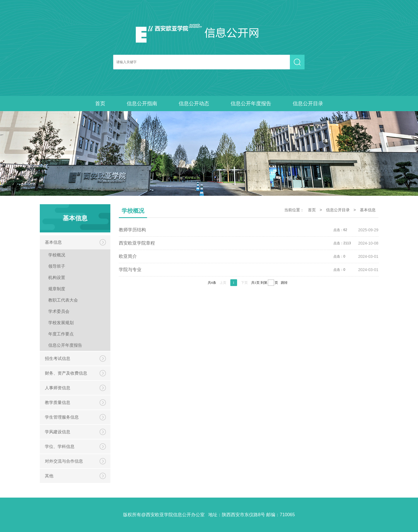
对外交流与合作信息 (64, 461)
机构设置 (57, 277)
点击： (249, 230)
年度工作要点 (61, 334)
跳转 (284, 283)
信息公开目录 (308, 104)
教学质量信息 (58, 402)
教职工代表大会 (63, 300)
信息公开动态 (194, 104)
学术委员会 (59, 311)
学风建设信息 (58, 432)
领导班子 (57, 266)
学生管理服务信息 (62, 417)
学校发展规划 (61, 323)
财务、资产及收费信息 (66, 373)
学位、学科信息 (60, 446)
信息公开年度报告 (251, 104)
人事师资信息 (58, 388)
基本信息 (53, 242)
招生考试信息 (58, 358)
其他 (49, 476)
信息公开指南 (142, 104)
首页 (100, 104)
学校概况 (57, 255)
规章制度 (57, 289)
